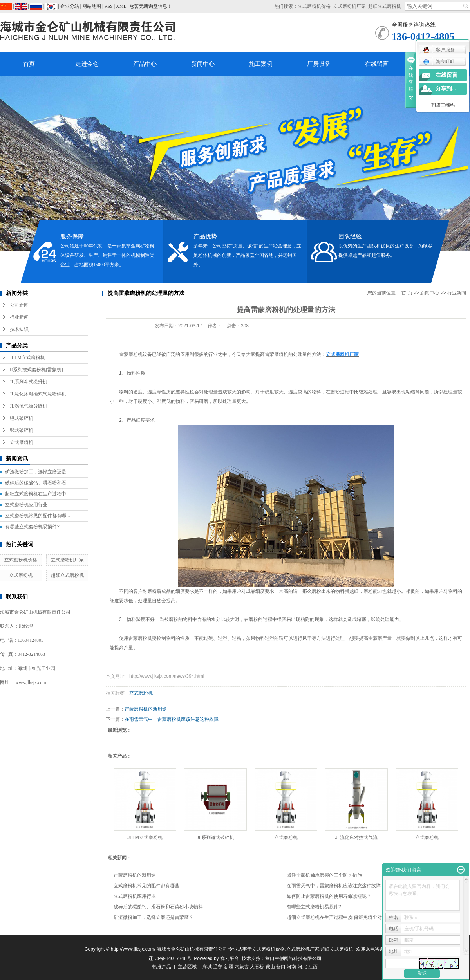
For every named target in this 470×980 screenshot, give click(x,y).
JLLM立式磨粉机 (27, 357)
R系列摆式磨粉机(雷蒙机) (36, 370)
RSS (108, 6)
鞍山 (270, 967)
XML (121, 6)
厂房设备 (319, 64)
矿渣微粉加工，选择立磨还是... (38, 472)
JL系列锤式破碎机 (216, 837)
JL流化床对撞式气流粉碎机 (38, 394)
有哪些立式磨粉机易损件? (32, 527)
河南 (291, 967)
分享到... (446, 89)
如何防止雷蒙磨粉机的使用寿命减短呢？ (329, 896)
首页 (29, 64)
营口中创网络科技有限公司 (293, 958)
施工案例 (261, 64)
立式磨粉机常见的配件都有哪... (38, 516)
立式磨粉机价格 (314, 6)
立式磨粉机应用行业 (26, 505)
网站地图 (92, 6)
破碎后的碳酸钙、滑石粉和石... (38, 483)
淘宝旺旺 (439, 61)
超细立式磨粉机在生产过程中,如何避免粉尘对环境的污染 (346, 917)
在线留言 (377, 64)
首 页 (407, 293)
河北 (302, 967)
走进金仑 (87, 64)
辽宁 (218, 967)
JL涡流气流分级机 (29, 406)
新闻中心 (203, 64)
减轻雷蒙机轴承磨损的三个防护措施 (324, 875)
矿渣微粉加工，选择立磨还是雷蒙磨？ (154, 917)
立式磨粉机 (22, 442)
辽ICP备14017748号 (170, 958)
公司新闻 (19, 305)
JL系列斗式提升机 (29, 382)
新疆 (229, 967)
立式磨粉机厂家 (349, 6)
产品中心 (145, 64)
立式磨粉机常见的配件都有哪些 (146, 886)
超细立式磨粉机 (385, 6)
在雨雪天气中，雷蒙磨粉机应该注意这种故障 (172, 719)
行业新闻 (19, 317)
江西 (313, 967)
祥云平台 (230, 958)
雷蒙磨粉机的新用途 (146, 709)
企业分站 (70, 6)
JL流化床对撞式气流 (357, 837)
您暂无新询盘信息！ (151, 6)
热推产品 (162, 967)
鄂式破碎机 (22, 430)
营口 (281, 967)
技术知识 (19, 329)
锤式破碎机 (22, 418)
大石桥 (257, 967)
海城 (207, 967)
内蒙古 (242, 967)
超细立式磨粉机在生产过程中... (38, 494)
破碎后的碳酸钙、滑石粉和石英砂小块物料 (158, 907)
